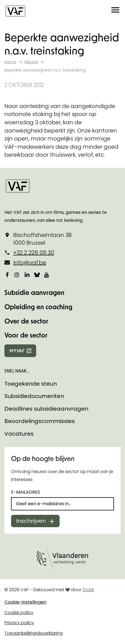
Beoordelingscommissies (40, 421)
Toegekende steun (31, 384)
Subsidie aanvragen (34, 292)
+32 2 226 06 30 (34, 253)
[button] (115, 11)
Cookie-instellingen (25, 602)
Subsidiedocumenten (34, 396)
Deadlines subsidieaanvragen (46, 409)
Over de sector (26, 321)
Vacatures (19, 434)
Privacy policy (19, 623)
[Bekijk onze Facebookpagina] (7, 275)
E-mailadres (26, 492)
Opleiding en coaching (38, 307)
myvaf (17, 351)
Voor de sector (26, 335)
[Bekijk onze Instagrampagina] (17, 275)
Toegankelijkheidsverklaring (34, 633)
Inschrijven (31, 521)
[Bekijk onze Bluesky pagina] (37, 275)
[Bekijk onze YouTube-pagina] (47, 275)
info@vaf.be (30, 262)
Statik (88, 590)
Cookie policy (19, 613)
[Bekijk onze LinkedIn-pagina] (27, 275)
